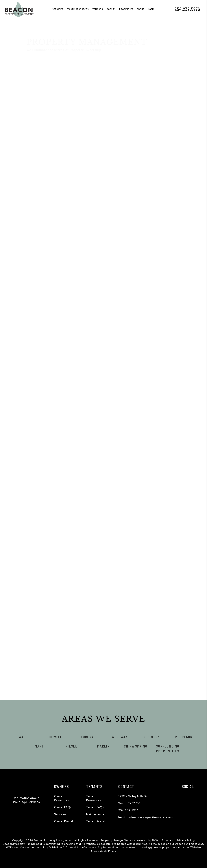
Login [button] (151, 9)
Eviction (159, 88)
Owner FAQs (63, 807)
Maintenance (122, 88)
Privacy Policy (186, 840)
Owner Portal (64, 821)
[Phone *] (164, 158)
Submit (195, 205)
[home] (19, 9)
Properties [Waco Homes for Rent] (126, 9)
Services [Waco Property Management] (58, 9)
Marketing (52, 88)
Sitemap (167, 840)
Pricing (173, 88)
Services (60, 814)
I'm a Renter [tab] (163, 135)
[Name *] (164, 142)
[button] (202, 9)
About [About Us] (141, 9)
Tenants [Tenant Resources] (98, 9)
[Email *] (164, 150)
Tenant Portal (96, 821)
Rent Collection (99, 88)
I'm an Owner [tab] (141, 135)
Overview (35, 88)
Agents (111, 9)
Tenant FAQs (95, 807)
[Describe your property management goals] (164, 184)
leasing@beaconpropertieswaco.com (145, 817)
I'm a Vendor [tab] (184, 135)
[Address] (164, 166)
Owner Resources (78, 9)
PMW (155, 840)
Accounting (142, 88)
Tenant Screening (74, 88)
